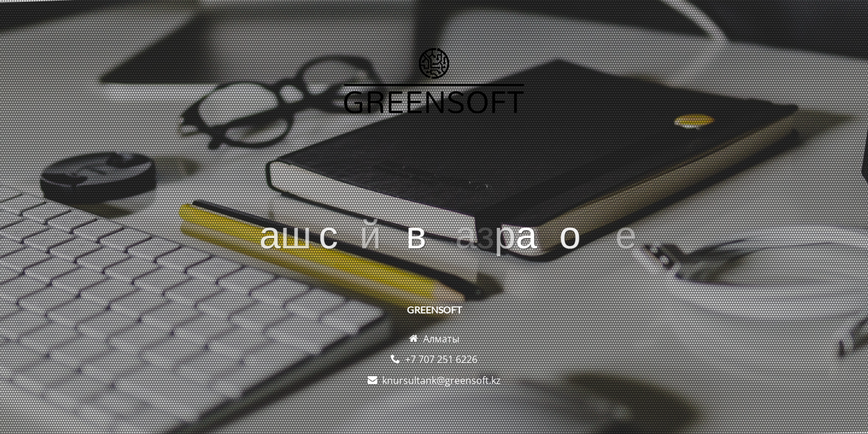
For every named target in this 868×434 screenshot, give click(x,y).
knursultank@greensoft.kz (442, 380)
